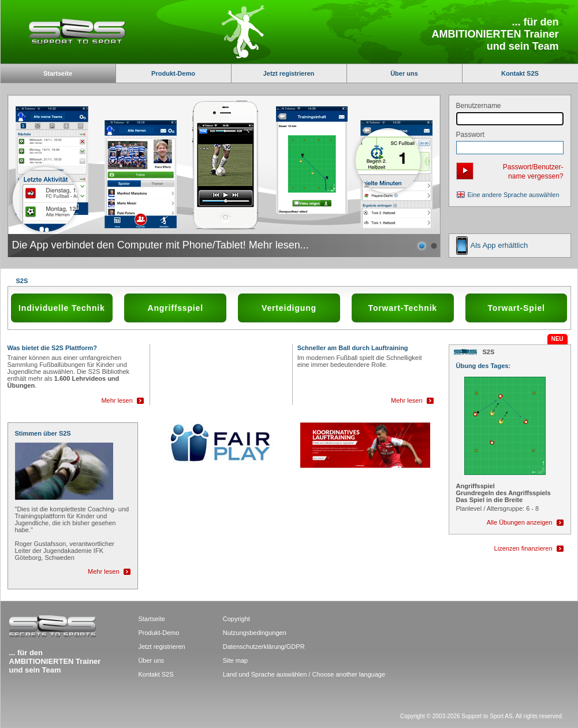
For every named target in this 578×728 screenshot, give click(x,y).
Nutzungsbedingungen (255, 633)
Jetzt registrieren (289, 73)
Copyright (236, 619)
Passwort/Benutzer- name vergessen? (533, 172)
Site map (235, 660)
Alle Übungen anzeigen (520, 522)
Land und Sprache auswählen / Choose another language (304, 674)
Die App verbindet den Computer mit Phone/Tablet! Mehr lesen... (161, 245)
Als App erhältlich (499, 245)
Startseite (151, 619)
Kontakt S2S (520, 73)
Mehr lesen (117, 400)
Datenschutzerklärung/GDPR (264, 647)
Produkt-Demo (173, 73)
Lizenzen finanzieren (523, 548)
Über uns (404, 73)
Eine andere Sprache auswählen (514, 195)
